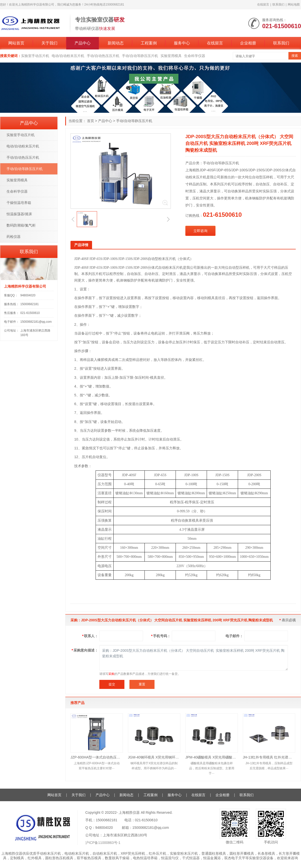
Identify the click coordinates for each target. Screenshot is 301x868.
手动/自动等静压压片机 (140, 56)
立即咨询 (200, 231)
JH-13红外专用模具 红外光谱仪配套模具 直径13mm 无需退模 (269, 757)
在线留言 (263, 5)
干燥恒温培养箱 (19, 203)
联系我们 (278, 5)
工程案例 (149, 43)
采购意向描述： (85, 650)
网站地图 (294, 5)
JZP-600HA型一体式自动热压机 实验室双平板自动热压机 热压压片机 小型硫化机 (97, 757)
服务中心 (182, 43)
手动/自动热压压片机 (103, 56)
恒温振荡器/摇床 (19, 214)
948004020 (28, 295)
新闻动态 (116, 43)
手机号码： (161, 636)
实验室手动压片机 (35, 56)
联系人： (90, 636)
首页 (91, 121)
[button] (73, 219)
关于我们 (49, 43)
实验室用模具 (171, 56)
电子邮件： (234, 636)
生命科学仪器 (195, 56)
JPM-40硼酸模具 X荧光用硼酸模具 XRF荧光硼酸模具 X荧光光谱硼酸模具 (212, 757)
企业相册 (248, 43)
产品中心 (83, 43)
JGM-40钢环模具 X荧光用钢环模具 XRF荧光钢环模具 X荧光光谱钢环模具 (154, 757)
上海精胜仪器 (129, 812)
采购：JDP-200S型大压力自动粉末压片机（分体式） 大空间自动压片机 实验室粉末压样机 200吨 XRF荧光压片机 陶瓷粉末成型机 (194, 658)
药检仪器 (14, 237)
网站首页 (16, 43)
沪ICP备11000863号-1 (103, 843)
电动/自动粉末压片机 (68, 56)
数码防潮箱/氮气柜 (21, 225)
